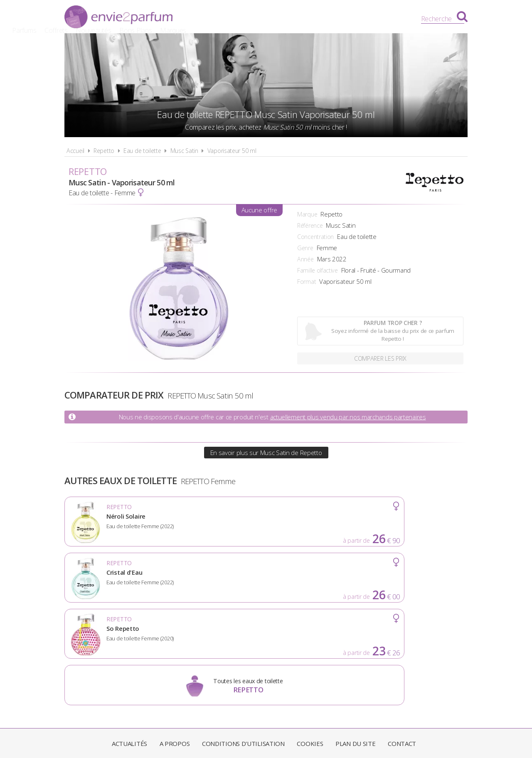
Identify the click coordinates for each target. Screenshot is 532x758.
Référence (310, 225)
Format (307, 282)
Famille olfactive (318, 270)
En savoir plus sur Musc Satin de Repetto (266, 453)
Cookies (310, 641)
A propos (175, 641)
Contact (402, 641)
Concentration (315, 237)
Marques (371, 19)
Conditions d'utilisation (243, 641)
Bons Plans (334, 19)
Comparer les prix (381, 357)
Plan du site (355, 641)
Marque (307, 214)
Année (305, 259)
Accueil (75, 151)
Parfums (222, 19)
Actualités (129, 641)
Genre (305, 248)
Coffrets (254, 19)
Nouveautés (292, 19)
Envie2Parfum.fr (118, 18)
